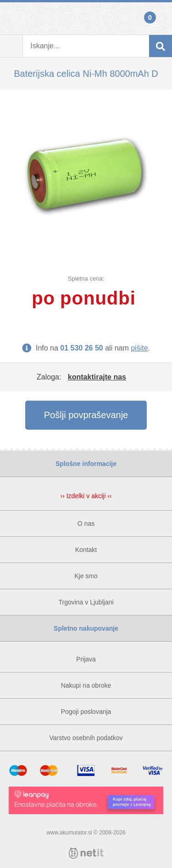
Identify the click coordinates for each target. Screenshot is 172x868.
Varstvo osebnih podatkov (86, 738)
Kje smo (86, 576)
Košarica (161, 18)
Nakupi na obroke (86, 685)
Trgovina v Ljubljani (86, 602)
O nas (86, 523)
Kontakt (86, 550)
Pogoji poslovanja (86, 712)
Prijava (11, 18)
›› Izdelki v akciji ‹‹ (86, 496)
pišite (139, 348)
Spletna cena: (86, 279)
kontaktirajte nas (97, 377)
